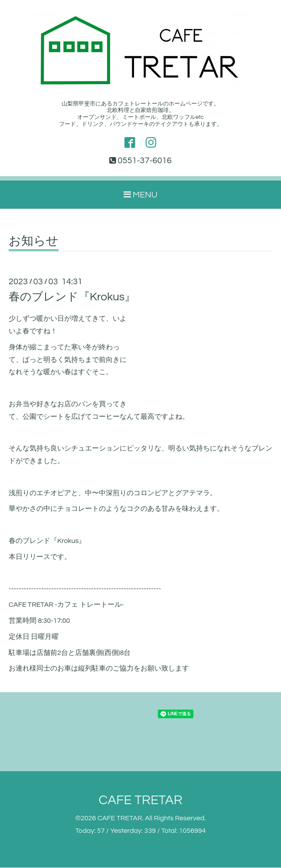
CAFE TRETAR (140, 801)
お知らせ (34, 242)
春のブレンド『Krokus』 (72, 297)
